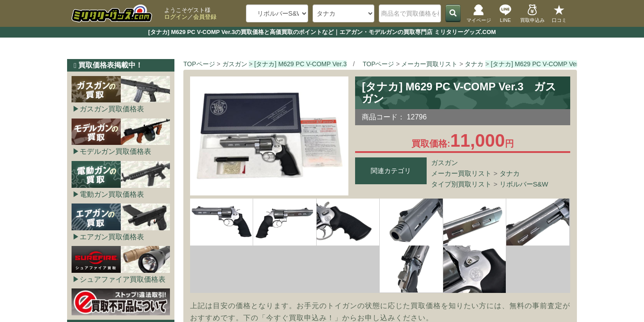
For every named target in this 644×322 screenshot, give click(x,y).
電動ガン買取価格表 (112, 194)
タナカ (510, 173)
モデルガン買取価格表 (115, 151)
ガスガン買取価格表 (112, 109)
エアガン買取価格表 (112, 237)
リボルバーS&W (524, 184)
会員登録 (205, 17)
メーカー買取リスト (461, 173)
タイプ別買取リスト (461, 184)
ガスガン (445, 163)
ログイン (176, 17)
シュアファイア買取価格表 (123, 279)
